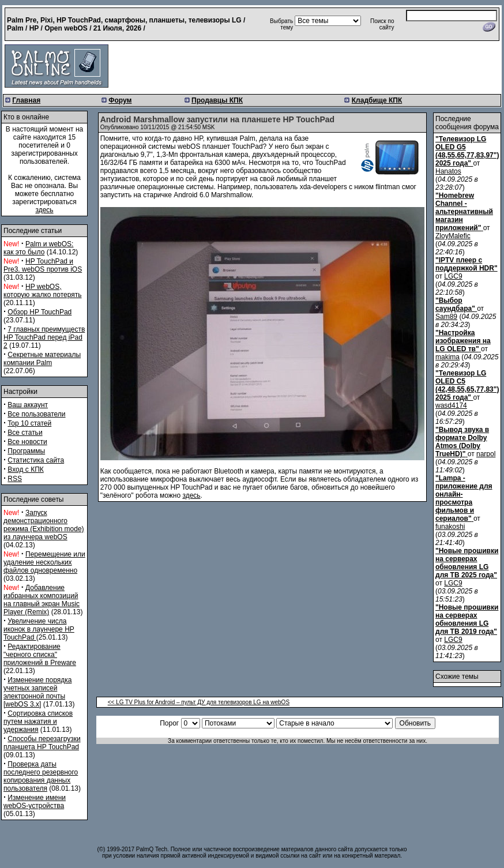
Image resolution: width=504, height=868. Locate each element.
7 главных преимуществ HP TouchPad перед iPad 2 (44, 337)
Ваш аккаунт (28, 405)
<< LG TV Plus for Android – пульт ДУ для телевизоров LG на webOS (199, 702)
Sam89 (446, 317)
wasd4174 (451, 405)
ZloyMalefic (453, 236)
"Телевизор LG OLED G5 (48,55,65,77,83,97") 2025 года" (467, 151)
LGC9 (453, 276)
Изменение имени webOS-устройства (35, 802)
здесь (44, 210)
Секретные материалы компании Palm (42, 359)
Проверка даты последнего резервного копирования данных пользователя (41, 776)
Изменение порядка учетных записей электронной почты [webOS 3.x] (37, 692)
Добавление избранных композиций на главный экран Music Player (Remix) (42, 600)
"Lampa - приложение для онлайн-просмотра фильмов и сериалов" (464, 498)
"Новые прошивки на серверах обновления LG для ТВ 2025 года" (467, 563)
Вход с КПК (25, 469)
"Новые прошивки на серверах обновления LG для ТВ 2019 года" (467, 619)
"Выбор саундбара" (455, 305)
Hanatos (448, 171)
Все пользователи (36, 414)
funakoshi (450, 527)
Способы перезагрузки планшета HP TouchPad (42, 743)
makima (447, 357)
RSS (15, 479)
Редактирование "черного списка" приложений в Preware (40, 655)
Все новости (27, 442)
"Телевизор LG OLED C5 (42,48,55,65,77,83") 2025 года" (467, 385)
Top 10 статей (29, 423)
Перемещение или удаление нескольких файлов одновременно (44, 562)
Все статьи (25, 433)
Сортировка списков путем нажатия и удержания (38, 722)
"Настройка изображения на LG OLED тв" (463, 341)
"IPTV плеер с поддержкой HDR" (467, 264)
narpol (486, 454)
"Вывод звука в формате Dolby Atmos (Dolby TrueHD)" (462, 442)
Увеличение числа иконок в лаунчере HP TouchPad (39, 629)
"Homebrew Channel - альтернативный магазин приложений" (464, 212)
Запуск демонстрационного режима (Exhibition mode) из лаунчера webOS (44, 525)
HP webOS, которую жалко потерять (43, 291)
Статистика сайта (36, 460)
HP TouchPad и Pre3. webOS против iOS (43, 265)
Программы (26, 451)
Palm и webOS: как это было (38, 248)
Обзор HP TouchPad (40, 312)
